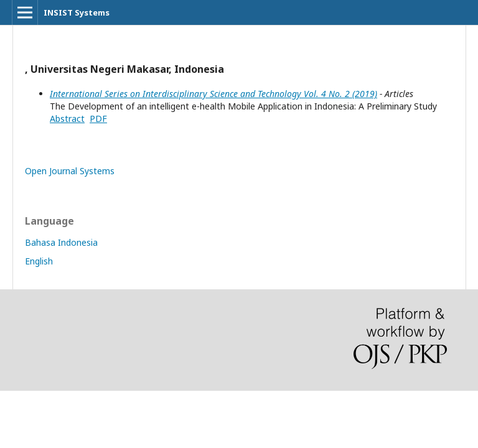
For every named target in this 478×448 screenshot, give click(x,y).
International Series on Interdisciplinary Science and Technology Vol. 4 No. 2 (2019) (213, 94)
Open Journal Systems (70, 171)
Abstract (67, 119)
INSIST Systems (77, 12)
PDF (98, 119)
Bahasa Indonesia (61, 242)
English (39, 261)
